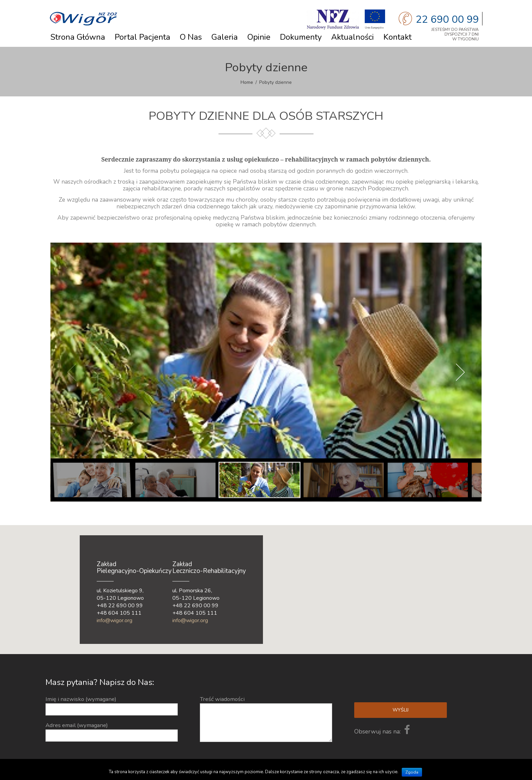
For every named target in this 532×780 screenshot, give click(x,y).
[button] (356, 605)
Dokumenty (301, 37)
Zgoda (412, 772)
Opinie (259, 37)
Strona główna (78, 37)
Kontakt (397, 37)
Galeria (225, 37)
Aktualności (353, 37)
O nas (191, 37)
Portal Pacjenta (142, 37)
